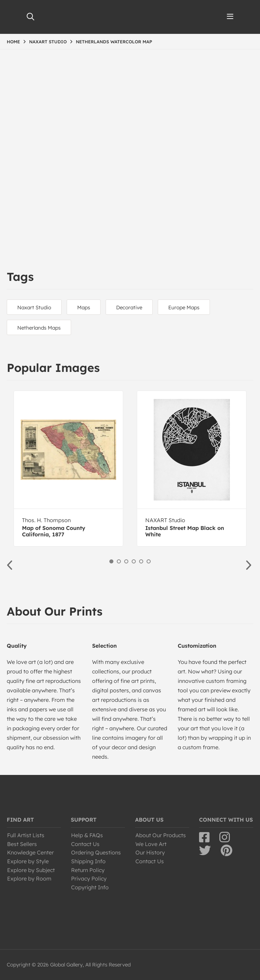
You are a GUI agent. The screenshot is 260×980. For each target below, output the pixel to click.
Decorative (129, 307)
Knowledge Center (30, 852)
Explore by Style (28, 861)
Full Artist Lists (26, 835)
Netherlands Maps (39, 328)
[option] (68, 469)
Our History (150, 852)
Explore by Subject (31, 870)
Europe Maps (184, 307)
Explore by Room (29, 878)
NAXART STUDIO (48, 42)
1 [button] (111, 561)
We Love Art (151, 844)
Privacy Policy (89, 878)
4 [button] (134, 561)
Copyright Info (90, 887)
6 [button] (149, 561)
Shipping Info (88, 861)
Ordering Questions (96, 852)
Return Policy (88, 870)
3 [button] (126, 561)
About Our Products (161, 835)
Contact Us (85, 844)
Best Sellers (22, 844)
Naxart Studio (34, 307)
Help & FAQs (87, 835)
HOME (13, 42)
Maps (84, 307)
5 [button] (141, 561)
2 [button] (119, 561)
